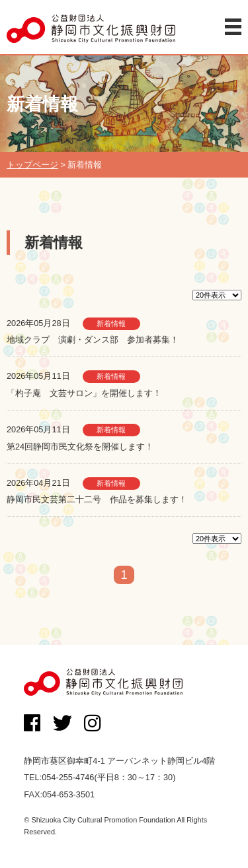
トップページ (32, 165)
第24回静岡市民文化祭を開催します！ (80, 447)
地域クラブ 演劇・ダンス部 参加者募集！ (93, 340)
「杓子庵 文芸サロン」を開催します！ (84, 393)
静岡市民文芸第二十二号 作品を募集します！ (97, 499)
